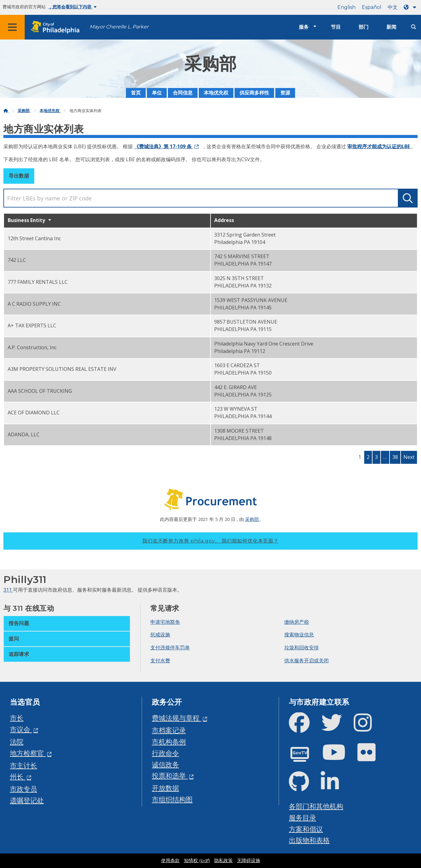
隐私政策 (223, 861)
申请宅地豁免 (165, 622)
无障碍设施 (249, 861)
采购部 (24, 111)
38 (395, 457)
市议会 (21, 729)
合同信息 (183, 93)
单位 (157, 93)
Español (372, 7)
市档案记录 (169, 730)
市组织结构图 (172, 799)
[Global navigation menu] (12, 27)
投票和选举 (170, 776)
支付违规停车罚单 (170, 648)
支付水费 (160, 660)
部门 (364, 27)
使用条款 (170, 861)
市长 (17, 718)
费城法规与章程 (177, 718)
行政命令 (165, 753)
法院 (17, 742)
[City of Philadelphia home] (57, 27)
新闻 (391, 27)
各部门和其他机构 (316, 806)
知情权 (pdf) (197, 861)
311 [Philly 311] (8, 590)
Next (409, 457)
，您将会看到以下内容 (72, 7)
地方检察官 (28, 753)
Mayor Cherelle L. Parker (119, 27)
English (346, 7)
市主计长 (23, 765)
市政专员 (23, 789)
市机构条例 (169, 742)
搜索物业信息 (299, 635)
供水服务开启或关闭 (306, 660)
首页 (136, 93)
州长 (18, 776)
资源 (285, 93)
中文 (393, 7)
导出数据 (19, 176)
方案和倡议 (306, 829)
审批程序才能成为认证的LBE (379, 146)
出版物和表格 (309, 840)
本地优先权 (216, 93)
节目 (336, 27)
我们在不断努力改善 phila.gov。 (210, 541)
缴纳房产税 (297, 622)
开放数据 (165, 788)
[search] (210, 198)
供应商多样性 (254, 93)
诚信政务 (165, 764)
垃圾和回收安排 (302, 648)
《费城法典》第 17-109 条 (163, 146)
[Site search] (414, 27)
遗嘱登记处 (27, 800)
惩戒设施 (160, 635)
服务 (304, 27)
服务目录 (302, 818)
